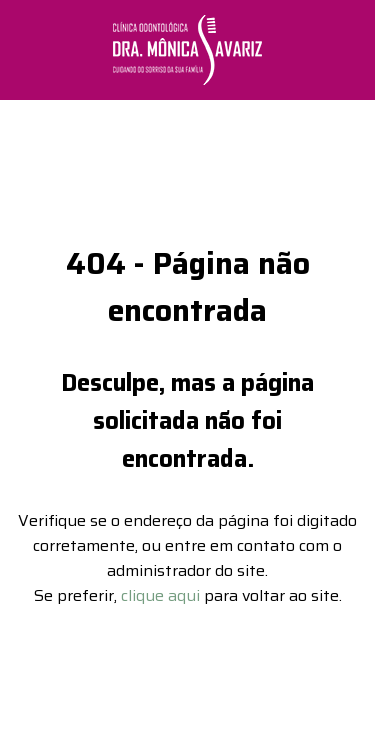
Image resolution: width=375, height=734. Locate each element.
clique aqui (160, 588)
